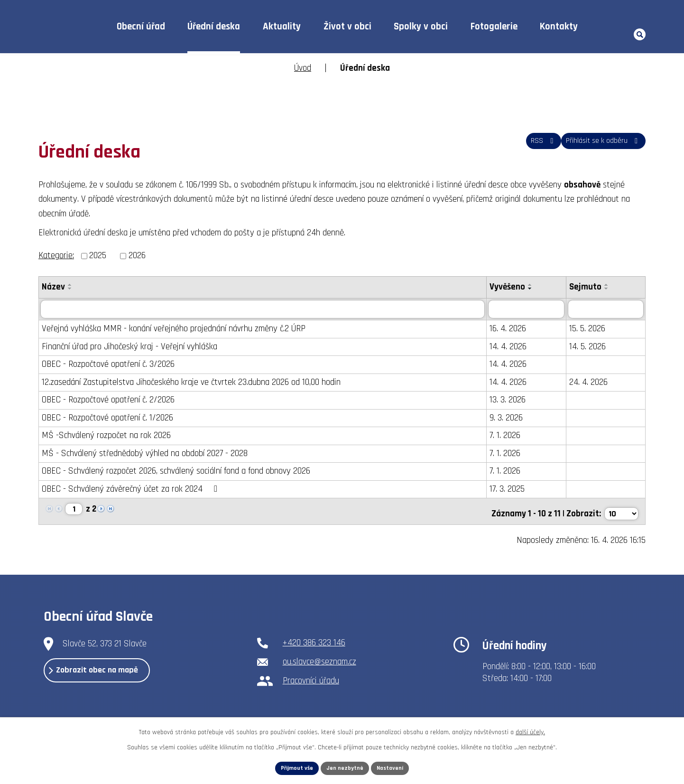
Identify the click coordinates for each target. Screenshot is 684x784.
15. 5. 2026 (592, 329)
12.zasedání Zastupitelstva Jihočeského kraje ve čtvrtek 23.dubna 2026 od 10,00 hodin (191, 382)
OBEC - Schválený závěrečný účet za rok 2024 (131, 489)
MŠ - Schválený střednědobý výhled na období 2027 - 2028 (145, 453)
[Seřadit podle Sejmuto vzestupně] (612, 285)
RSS (526, 146)
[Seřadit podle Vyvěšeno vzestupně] (536, 285)
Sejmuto (591, 287)
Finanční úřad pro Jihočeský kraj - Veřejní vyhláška (129, 347)
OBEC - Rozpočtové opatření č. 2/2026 (108, 400)
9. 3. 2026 (512, 418)
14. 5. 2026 (593, 347)
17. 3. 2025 (513, 489)
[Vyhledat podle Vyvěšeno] (532, 309)
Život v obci (347, 27)
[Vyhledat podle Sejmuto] (608, 309)
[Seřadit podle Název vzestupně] (70, 285)
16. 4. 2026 (513, 329)
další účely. (530, 729)
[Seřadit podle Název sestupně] (70, 289)
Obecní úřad (141, 27)
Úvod (83, 27)
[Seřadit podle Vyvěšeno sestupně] (536, 289)
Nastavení (395, 767)
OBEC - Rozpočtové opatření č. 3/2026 (108, 365)
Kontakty (559, 27)
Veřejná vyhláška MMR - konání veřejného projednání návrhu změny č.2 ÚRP (174, 329)
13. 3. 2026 (513, 400)
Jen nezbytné (346, 767)
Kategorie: (56, 256)
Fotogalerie (494, 27)
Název (53, 287)
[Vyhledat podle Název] (265, 309)
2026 (137, 256)
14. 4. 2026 (514, 347)
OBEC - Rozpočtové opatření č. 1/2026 (107, 418)
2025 (98, 256)
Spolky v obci (421, 27)
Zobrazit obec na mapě (111, 674)
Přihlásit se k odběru (597, 146)
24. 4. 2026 (594, 382)
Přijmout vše (293, 767)
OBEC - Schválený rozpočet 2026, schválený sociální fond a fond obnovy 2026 (176, 471)
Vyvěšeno (513, 287)
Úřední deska (214, 27)
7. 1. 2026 (511, 436)
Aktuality (282, 27)
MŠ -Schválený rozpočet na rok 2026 (106, 436)
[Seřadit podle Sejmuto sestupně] (612, 289)
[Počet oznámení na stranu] (620, 510)
